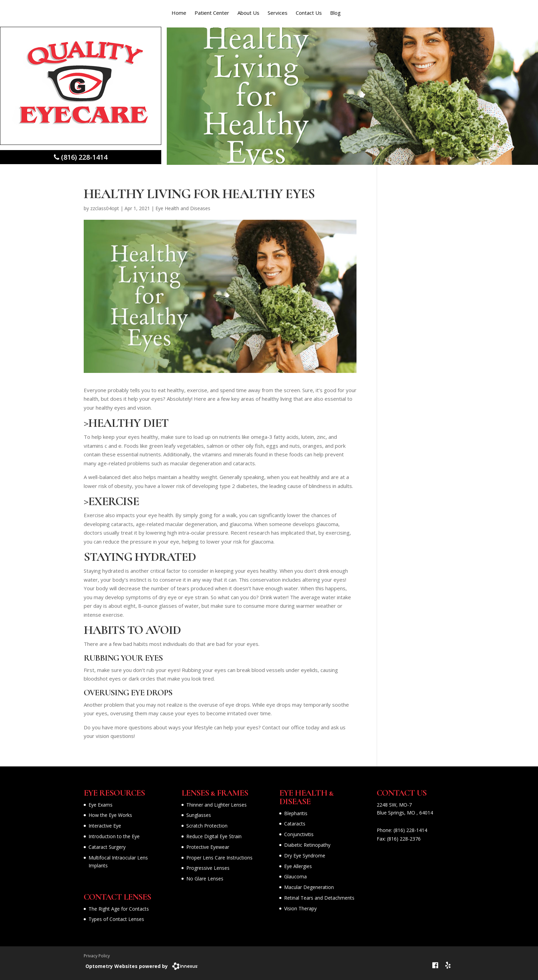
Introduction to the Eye (114, 836)
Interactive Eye (105, 826)
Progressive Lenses (208, 868)
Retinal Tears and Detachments (319, 898)
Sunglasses (199, 815)
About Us (248, 13)
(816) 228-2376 (404, 839)
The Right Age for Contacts (119, 909)
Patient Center (212, 13)
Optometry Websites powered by (127, 966)
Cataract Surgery (107, 847)
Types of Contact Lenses (116, 919)
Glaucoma (295, 876)
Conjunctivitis (299, 834)
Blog (335, 13)
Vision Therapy (300, 908)
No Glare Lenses (205, 879)
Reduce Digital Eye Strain (214, 836)
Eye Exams (101, 805)
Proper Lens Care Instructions (219, 858)
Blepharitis (296, 813)
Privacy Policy (97, 956)
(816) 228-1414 (410, 830)
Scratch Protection (207, 826)
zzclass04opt (105, 208)
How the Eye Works (110, 815)
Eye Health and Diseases (183, 208)
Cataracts (295, 824)
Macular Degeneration (309, 887)
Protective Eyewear (208, 847)
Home (179, 13)
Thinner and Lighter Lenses (217, 805)
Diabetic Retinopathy (307, 845)
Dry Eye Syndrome (305, 856)
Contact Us (309, 13)
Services (278, 13)
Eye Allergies (298, 866)
